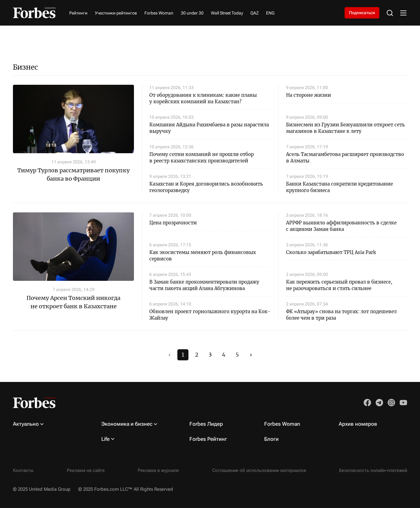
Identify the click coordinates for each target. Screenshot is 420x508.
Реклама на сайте (86, 470)
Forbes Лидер (206, 424)
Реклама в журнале (158, 470)
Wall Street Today (227, 13)
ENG (270, 13)
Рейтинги (78, 13)
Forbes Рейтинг (208, 439)
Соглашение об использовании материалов (259, 470)
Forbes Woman (159, 13)
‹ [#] (170, 355)
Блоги (271, 439)
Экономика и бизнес (127, 424)
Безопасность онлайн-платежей (373, 470)
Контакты (23, 470)
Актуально (26, 424)
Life (105, 439)
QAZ (254, 13)
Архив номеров (358, 424)
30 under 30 (192, 13)
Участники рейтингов (116, 13)
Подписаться (362, 13)
